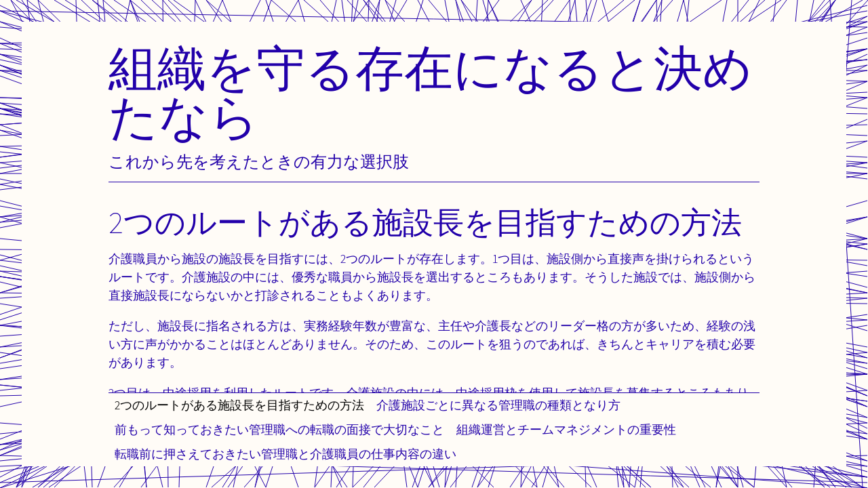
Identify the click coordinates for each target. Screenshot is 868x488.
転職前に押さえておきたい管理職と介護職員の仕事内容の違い (285, 454)
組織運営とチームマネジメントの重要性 (566, 429)
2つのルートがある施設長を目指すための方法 (239, 405)
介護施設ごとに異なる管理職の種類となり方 (498, 405)
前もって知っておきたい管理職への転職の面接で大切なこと (279, 429)
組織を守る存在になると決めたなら (431, 92)
